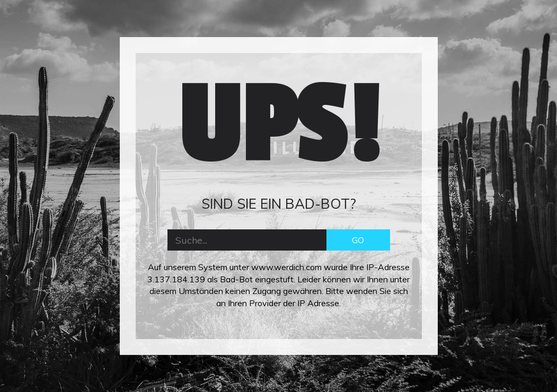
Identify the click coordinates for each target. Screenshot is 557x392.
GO (358, 240)
